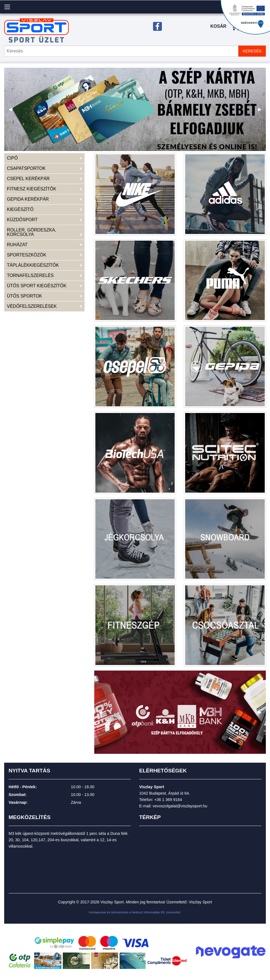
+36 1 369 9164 (168, 800)
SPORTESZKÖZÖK (27, 255)
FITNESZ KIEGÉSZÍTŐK (32, 189)
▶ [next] (262, 111)
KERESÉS (252, 51)
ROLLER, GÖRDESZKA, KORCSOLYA (32, 232)
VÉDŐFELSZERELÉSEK (32, 306)
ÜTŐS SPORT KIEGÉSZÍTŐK (37, 286)
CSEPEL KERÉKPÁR (28, 179)
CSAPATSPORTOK (26, 168)
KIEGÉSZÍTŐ (20, 209)
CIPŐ (12, 158)
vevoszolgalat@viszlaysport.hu (180, 806)
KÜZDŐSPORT (22, 220)
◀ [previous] (12, 111)
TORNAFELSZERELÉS (30, 275)
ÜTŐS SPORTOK (25, 296)
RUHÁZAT (17, 245)
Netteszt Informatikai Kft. (149, 912)
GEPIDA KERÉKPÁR (28, 199)
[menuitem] (44, 158)
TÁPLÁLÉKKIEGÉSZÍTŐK (33, 265)
